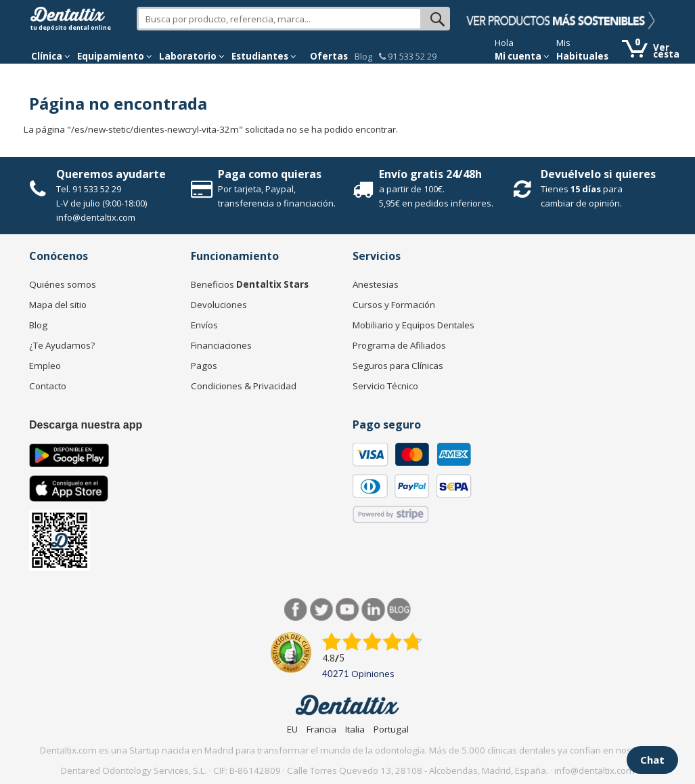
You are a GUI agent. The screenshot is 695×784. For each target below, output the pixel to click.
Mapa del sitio (58, 305)
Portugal (391, 729)
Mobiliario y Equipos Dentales (413, 325)
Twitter (322, 610)
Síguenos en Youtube (347, 610)
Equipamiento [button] (115, 56)
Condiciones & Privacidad (244, 386)
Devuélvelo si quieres (598, 174)
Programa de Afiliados (399, 345)
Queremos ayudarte (111, 174)
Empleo (45, 366)
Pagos (204, 366)
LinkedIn (373, 610)
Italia (355, 729)
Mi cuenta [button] (522, 56)
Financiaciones (221, 345)
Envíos (204, 325)
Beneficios (250, 284)
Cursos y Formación (394, 305)
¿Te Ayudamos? (62, 345)
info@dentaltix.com (96, 217)
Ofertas (329, 56)
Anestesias (376, 284)
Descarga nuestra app (86, 425)
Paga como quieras (270, 174)
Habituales (582, 56)
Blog (363, 56)
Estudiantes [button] (264, 56)
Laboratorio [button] (192, 56)
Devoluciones (219, 305)
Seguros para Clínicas (398, 366)
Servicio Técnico (385, 386)
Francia (321, 729)
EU (292, 729)
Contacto (48, 386)
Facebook (296, 610)
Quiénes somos (63, 284)
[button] (51, 56)
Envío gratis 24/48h (430, 174)
